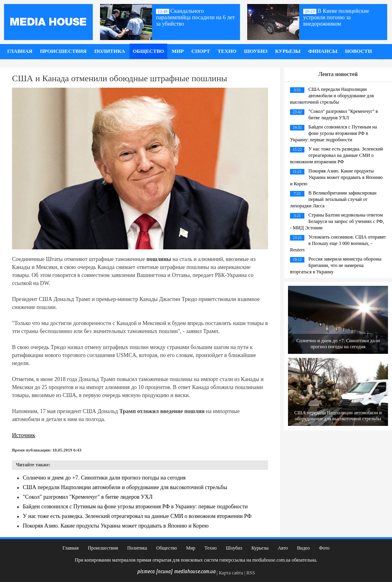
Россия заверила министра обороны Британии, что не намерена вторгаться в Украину (336, 265)
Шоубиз (256, 51)
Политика (110, 51)
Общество (149, 51)
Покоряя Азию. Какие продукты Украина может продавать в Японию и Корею (116, 526)
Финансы (323, 51)
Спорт (201, 51)
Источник (24, 435)
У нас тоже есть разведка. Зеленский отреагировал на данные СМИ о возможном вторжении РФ (137, 516)
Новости (358, 51)
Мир (178, 51)
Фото (324, 548)
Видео (304, 548)
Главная (20, 51)
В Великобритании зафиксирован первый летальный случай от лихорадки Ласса (333, 199)
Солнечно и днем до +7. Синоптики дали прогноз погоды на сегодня (104, 478)
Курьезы (288, 51)
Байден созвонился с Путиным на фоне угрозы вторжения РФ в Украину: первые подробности (135, 507)
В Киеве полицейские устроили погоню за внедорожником (336, 17)
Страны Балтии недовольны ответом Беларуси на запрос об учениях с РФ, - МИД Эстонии (337, 221)
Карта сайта (231, 573)
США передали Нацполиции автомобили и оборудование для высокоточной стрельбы (125, 487)
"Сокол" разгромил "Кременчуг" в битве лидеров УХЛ (88, 497)
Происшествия (63, 51)
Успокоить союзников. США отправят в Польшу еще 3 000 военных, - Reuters (338, 243)
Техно (227, 51)
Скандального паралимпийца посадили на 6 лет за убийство (195, 17)
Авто (283, 548)
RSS (251, 573)
